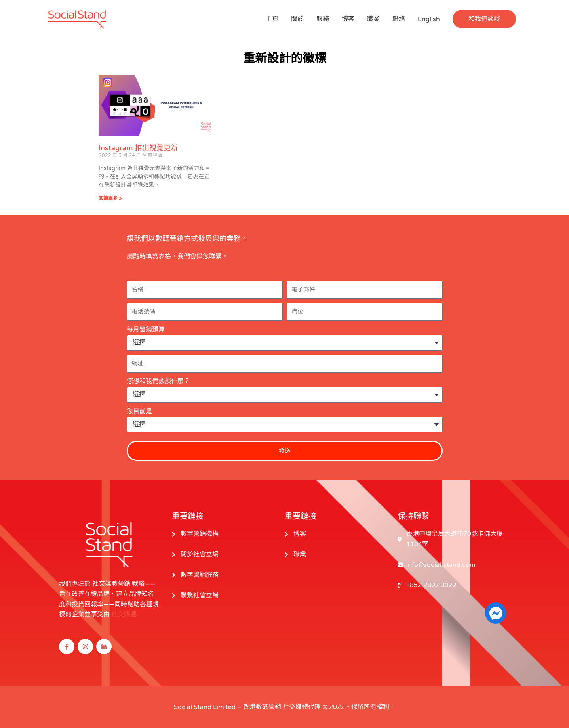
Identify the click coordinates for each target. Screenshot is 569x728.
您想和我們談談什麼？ (158, 381)
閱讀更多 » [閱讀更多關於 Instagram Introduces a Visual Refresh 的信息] (110, 198)
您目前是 (139, 411)
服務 (323, 19)
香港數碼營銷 (262, 707)
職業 (373, 19)
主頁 (272, 19)
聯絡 (399, 19)
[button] (484, 19)
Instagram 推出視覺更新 (138, 148)
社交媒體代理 (302, 707)
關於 (297, 19)
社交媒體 (124, 614)
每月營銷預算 (146, 329)
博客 (348, 19)
